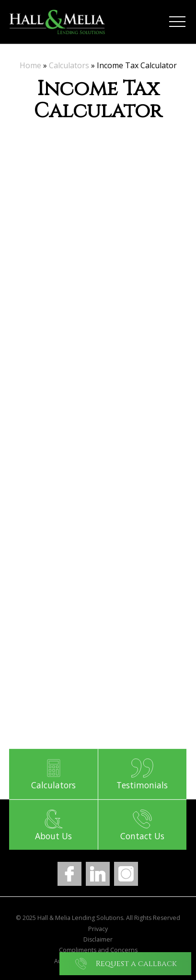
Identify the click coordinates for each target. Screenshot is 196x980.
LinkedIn (98, 874)
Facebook (69, 874)
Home (30, 65)
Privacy (98, 929)
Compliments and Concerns (98, 950)
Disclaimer (98, 940)
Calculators (69, 65)
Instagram (126, 874)
